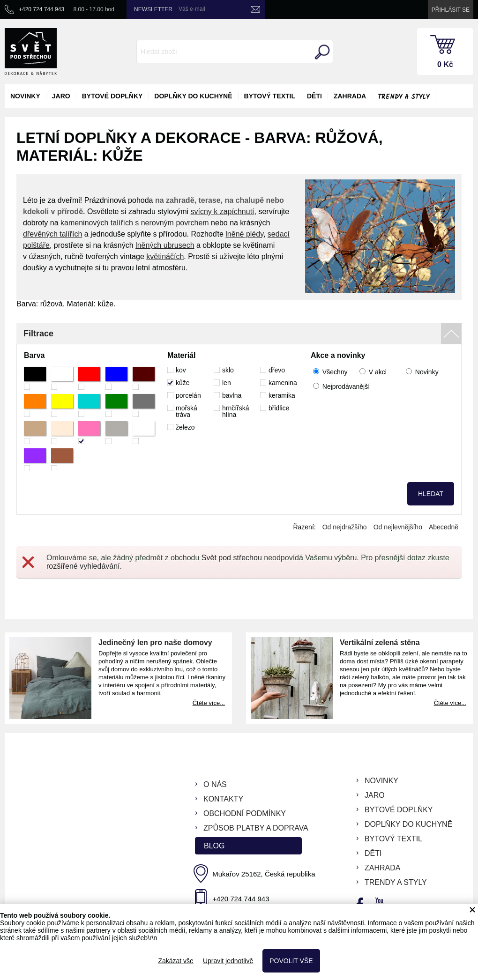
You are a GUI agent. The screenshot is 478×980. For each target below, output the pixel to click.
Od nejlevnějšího (398, 527)
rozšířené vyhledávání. (84, 566)
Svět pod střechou (232, 558)
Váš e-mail (192, 9)
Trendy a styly (403, 97)
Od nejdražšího (345, 527)
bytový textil (270, 96)
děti (314, 96)
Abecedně (444, 527)
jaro (61, 96)
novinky (25, 96)
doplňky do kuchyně (193, 96)
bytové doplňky (112, 96)
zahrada (350, 96)
